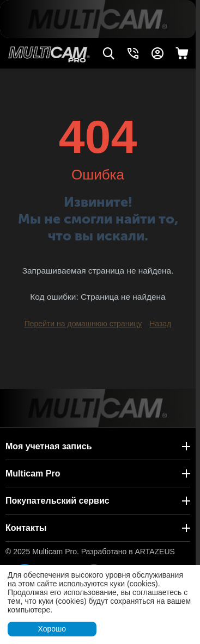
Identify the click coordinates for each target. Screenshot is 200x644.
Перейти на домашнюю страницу (83, 324)
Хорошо (52, 629)
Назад (160, 324)
